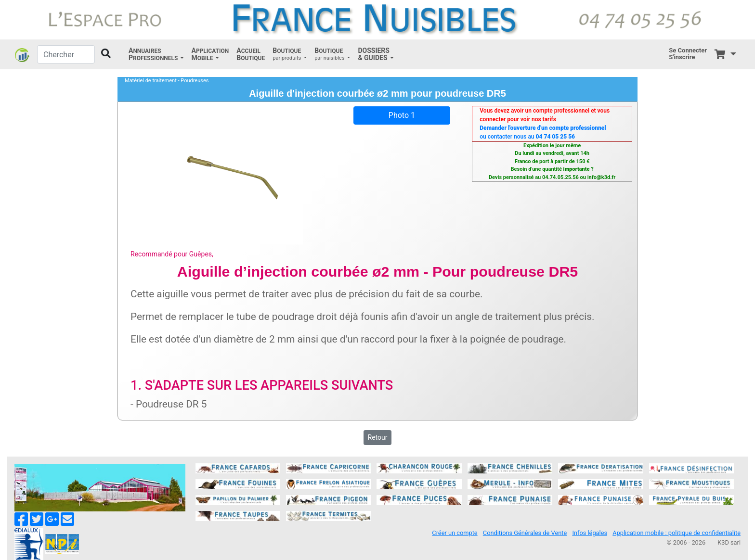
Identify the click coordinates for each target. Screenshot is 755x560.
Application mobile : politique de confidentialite (677, 533)
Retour (378, 437)
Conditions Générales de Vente (525, 533)
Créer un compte (455, 533)
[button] (156, 54)
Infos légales (590, 533)
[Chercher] (66, 54)
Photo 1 (402, 115)
